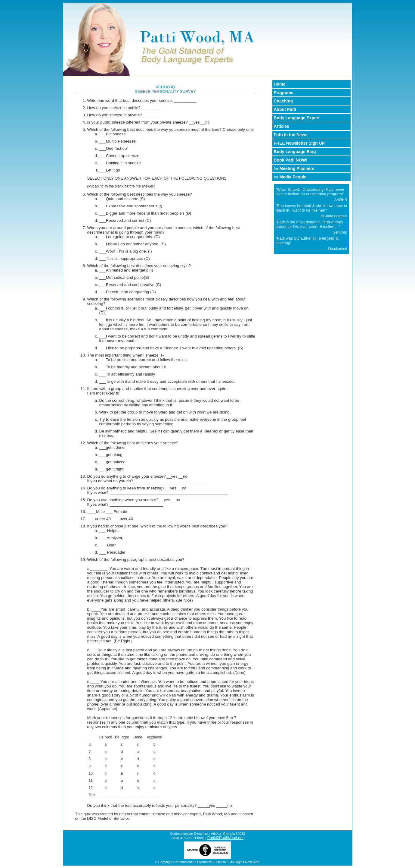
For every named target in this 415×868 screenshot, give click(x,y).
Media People (290, 177)
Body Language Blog (295, 152)
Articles (282, 126)
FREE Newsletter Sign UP (299, 143)
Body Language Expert (297, 118)
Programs (284, 93)
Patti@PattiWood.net (226, 838)
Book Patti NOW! (291, 160)
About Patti (285, 109)
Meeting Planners (294, 168)
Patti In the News (291, 135)
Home (280, 84)
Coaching (283, 101)
